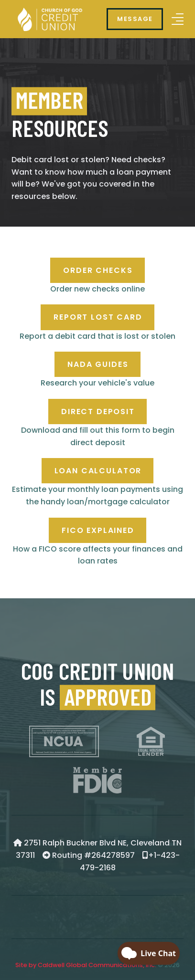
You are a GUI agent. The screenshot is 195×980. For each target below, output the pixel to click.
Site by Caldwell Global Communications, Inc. (86, 965)
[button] (178, 19)
